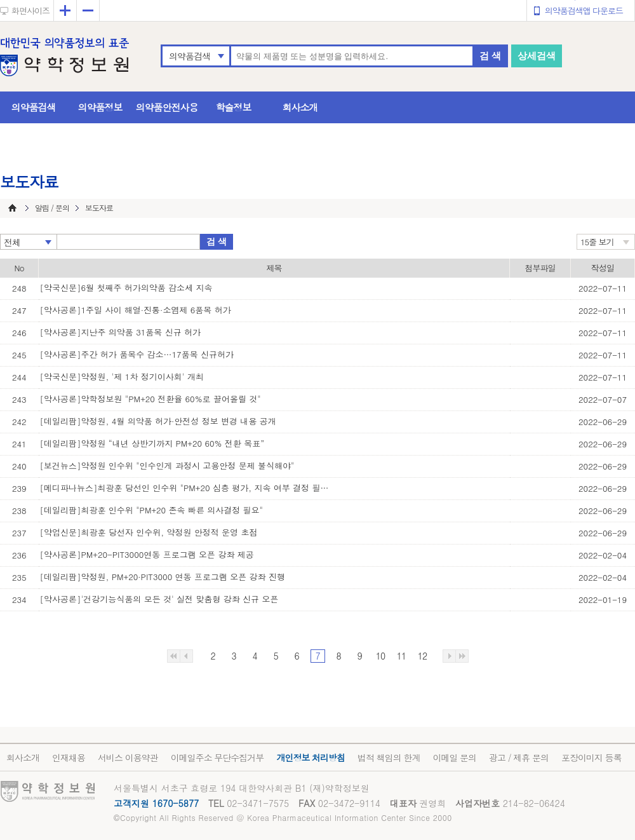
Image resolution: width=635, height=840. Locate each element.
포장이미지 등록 (592, 757)
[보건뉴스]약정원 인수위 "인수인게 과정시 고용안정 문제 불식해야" (167, 465)
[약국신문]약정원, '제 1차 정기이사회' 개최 (122, 376)
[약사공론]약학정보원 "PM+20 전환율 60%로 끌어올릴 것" (150, 399)
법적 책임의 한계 (389, 757)
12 (422, 656)
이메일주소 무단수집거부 (217, 757)
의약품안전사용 (167, 107)
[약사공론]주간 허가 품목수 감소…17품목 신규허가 (137, 354)
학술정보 (234, 107)
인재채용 (69, 757)
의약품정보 (100, 107)
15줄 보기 (597, 242)
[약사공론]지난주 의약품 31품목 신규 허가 (121, 332)
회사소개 (300, 107)
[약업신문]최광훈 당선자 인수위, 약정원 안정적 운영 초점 (149, 532)
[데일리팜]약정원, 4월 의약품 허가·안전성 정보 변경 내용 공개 (158, 421)
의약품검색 (190, 56)
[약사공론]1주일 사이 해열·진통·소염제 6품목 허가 (136, 310)
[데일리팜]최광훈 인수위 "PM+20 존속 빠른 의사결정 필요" (151, 510)
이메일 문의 (454, 757)
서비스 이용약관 (128, 757)
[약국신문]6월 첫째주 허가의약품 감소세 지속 (126, 288)
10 (380, 656)
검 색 (490, 56)
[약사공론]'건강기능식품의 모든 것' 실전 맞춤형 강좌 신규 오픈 (159, 599)
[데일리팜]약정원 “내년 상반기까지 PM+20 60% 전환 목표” (152, 443)
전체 (12, 242)
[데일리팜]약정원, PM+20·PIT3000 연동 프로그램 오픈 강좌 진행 (163, 577)
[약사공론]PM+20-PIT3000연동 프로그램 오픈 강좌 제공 (147, 554)
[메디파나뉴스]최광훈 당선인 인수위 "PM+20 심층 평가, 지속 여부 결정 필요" (186, 488)
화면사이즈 (30, 10)
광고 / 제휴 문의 (519, 757)
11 (401, 656)
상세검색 (537, 56)
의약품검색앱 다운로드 (584, 10)
